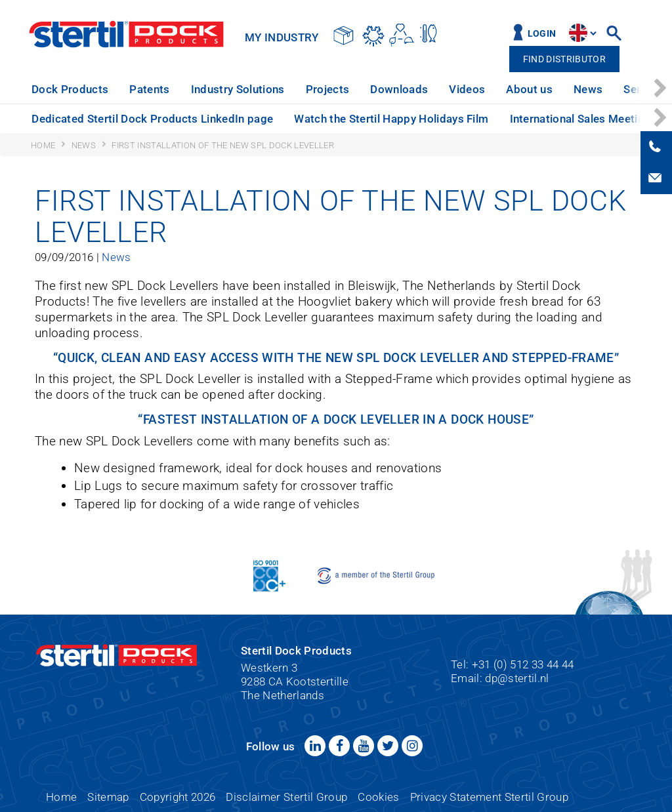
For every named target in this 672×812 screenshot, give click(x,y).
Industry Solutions (238, 89)
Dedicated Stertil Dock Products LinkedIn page (152, 119)
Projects (328, 89)
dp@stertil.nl (517, 678)
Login (542, 34)
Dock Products (70, 89)
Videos (467, 89)
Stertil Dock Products (126, 34)
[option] (70, 90)
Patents (149, 89)
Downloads (399, 89)
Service (642, 89)
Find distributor (564, 59)
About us (529, 89)
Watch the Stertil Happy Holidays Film (391, 119)
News (588, 89)
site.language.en (578, 33)
